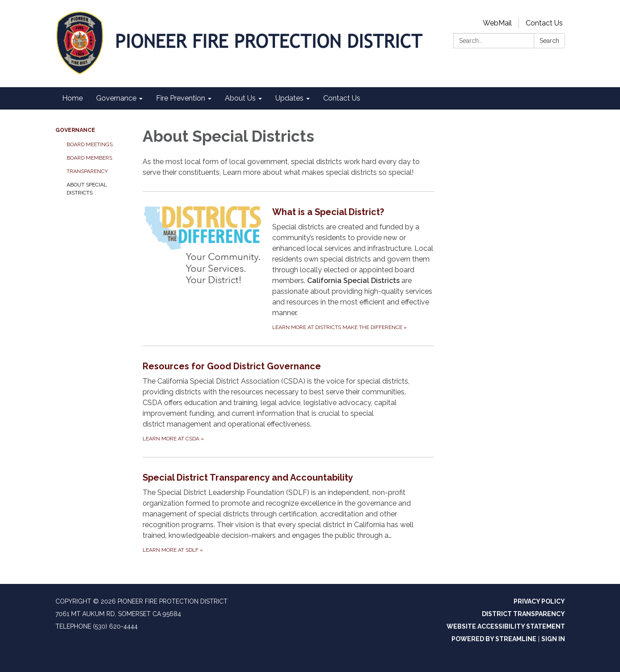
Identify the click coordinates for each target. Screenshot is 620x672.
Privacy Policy (539, 601)
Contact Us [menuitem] (342, 98)
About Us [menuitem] (240, 98)
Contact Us (544, 23)
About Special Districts (87, 189)
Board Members (89, 158)
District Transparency (523, 614)
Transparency (87, 171)
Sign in (553, 639)
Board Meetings (90, 144)
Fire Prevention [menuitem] (181, 98)
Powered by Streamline (494, 639)
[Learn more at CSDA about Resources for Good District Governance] (289, 401)
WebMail (497, 23)
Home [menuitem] (72, 98)
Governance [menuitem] (116, 98)
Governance (75, 130)
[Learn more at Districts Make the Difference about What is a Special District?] (289, 268)
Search (549, 41)
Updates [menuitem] (289, 98)
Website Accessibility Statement (506, 626)
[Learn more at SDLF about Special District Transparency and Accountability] (289, 513)
